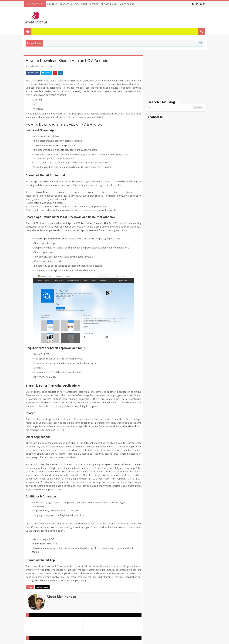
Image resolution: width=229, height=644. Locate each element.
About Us (52, 4)
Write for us (127, 4)
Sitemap (94, 4)
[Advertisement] (176, 78)
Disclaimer (81, 4)
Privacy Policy (109, 4)
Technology (42, 587)
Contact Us (66, 4)
